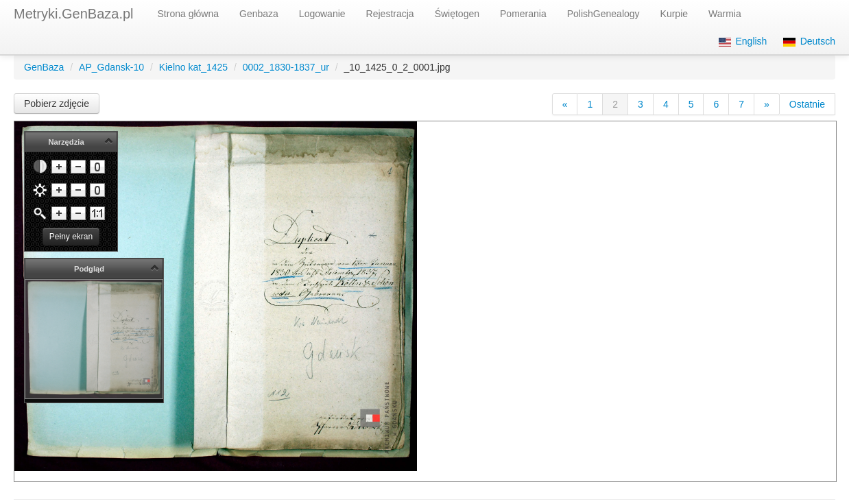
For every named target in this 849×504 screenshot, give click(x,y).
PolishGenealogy (603, 14)
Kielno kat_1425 (193, 67)
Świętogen (457, 14)
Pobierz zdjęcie (57, 104)
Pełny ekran (71, 237)
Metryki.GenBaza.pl (74, 14)
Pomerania (523, 14)
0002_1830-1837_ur (286, 67)
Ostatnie (807, 104)
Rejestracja (390, 14)
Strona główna (189, 14)
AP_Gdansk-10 (111, 67)
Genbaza (259, 14)
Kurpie (674, 14)
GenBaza (44, 67)
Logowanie (322, 14)
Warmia (725, 14)
